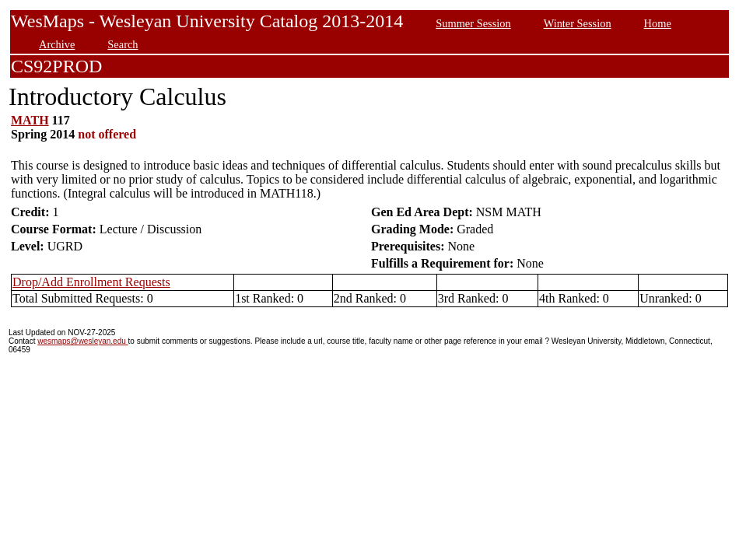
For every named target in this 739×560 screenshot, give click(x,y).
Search (123, 44)
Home (658, 23)
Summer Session (473, 23)
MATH (30, 120)
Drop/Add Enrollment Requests (91, 282)
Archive (57, 44)
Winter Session (578, 23)
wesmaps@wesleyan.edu (82, 341)
